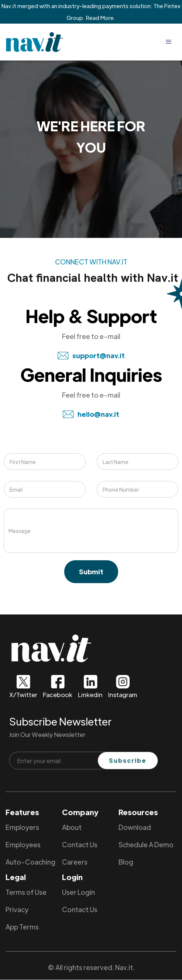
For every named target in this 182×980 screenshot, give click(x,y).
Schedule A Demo (146, 844)
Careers (75, 862)
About (72, 827)
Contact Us (80, 844)
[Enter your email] (84, 761)
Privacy (17, 909)
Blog (126, 862)
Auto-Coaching (30, 862)
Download (135, 827)
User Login (78, 892)
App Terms (22, 927)
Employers (22, 827)
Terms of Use (26, 892)
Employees (23, 844)
